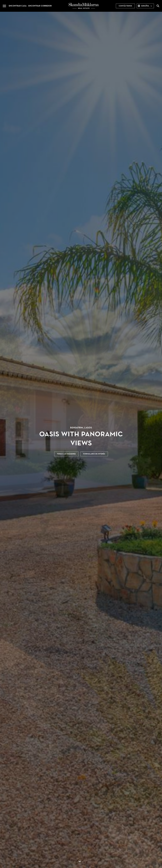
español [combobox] (145, 6)
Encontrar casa (18, 6)
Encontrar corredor (40, 6)
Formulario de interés (94, 454)
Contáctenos (125, 6)
